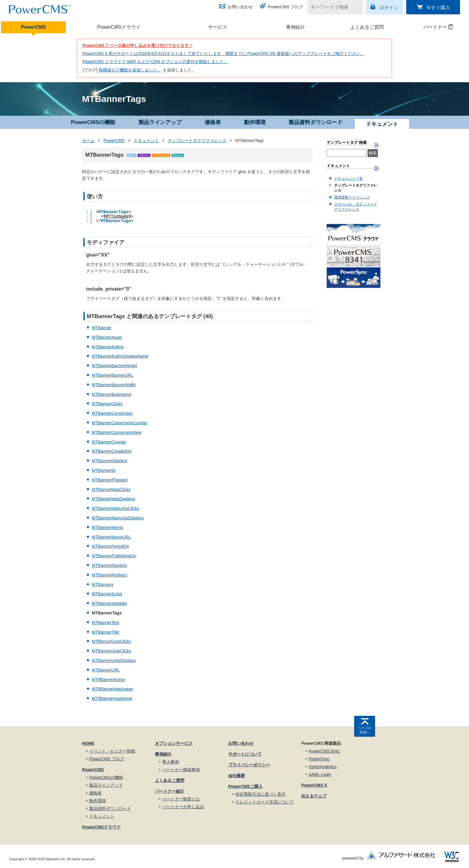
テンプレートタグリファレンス (197, 141)
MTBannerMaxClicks (111, 489)
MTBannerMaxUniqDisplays (118, 518)
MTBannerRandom (109, 565)
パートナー (430, 27)
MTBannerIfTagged (110, 480)
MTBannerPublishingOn (114, 556)
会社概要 (237, 776)
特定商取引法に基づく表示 (261, 794)
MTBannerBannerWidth (114, 385)
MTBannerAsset (107, 337)
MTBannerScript (107, 594)
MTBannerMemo (107, 527)
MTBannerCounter (109, 442)
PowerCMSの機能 (93, 122)
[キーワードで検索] (331, 7)
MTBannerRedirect (109, 575)
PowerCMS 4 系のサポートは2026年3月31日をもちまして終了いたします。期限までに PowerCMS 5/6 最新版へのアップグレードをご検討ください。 (224, 54)
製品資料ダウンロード (316, 122)
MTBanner (102, 328)
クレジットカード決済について (265, 802)
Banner (178, 155)
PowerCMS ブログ (285, 7)
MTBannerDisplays (109, 461)
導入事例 (170, 762)
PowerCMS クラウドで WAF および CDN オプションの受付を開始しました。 (155, 62)
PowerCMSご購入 (245, 786)
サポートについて (245, 754)
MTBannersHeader (109, 603)
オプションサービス (174, 743)
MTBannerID (104, 470)
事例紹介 (296, 27)
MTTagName (117, 216)
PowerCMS (33, 27)
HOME (88, 743)
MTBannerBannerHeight (114, 366)
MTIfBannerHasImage (112, 689)
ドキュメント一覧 (348, 179)
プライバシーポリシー (249, 765)
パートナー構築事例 (181, 770)
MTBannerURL (106, 670)
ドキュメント (146, 141)
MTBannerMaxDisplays (114, 499)
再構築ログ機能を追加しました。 (130, 70)
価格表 (213, 122)
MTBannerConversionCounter (120, 423)
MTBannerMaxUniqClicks (115, 508)
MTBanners (103, 585)
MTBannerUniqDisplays (114, 660)
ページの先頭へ (365, 730)
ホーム (88, 141)
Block (132, 155)
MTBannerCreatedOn (112, 451)
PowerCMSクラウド (119, 27)
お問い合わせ (240, 7)
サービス (218, 27)
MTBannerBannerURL (113, 375)
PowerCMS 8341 (324, 751)
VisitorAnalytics (323, 767)
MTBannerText (105, 623)
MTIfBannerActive (108, 680)
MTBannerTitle (105, 632)
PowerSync (319, 759)
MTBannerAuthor (108, 347)
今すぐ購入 (438, 8)
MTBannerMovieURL (111, 537)
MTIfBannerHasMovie (112, 698)
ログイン (389, 8)
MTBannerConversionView (117, 432)
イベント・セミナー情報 (112, 751)
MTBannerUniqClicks (111, 641)
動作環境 (255, 122)
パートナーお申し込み (183, 807)
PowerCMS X (314, 785)
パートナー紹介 (170, 791)
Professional (161, 155)
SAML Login (320, 774)
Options (144, 155)
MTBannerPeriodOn (111, 546)
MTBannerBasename (112, 394)
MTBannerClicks (107, 404)
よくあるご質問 (367, 27)
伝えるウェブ (314, 796)
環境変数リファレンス (352, 197)
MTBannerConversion (112, 413)
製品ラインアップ (160, 122)
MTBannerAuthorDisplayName (120, 356)
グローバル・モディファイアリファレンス (356, 207)
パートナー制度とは (181, 799)
